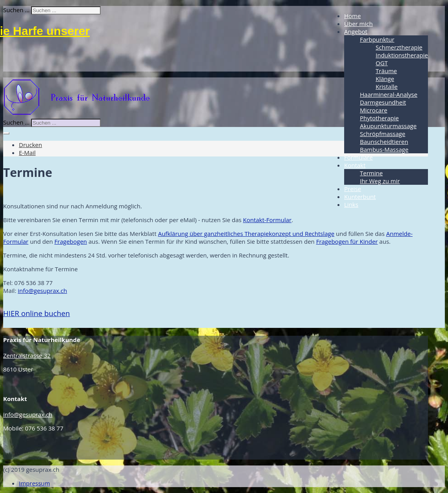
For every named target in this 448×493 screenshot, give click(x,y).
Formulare (359, 157)
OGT (382, 63)
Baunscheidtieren (384, 142)
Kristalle (387, 86)
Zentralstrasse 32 (27, 355)
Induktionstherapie (402, 55)
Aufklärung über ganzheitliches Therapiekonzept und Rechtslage (246, 234)
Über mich (359, 24)
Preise (353, 189)
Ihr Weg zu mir (380, 181)
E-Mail (27, 153)
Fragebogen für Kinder (347, 241)
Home (352, 16)
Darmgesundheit (383, 102)
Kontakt (355, 165)
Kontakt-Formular (267, 220)
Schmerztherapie (399, 47)
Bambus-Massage (384, 149)
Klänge (385, 79)
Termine (371, 173)
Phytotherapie (379, 118)
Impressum (34, 483)
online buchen (37, 313)
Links (351, 204)
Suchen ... (16, 10)
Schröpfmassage (383, 134)
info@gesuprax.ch (42, 291)
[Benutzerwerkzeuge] (6, 133)
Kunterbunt (360, 197)
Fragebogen (71, 241)
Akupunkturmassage (388, 126)
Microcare (374, 110)
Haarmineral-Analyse (389, 94)
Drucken (30, 145)
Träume (386, 71)
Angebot (356, 31)
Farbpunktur (377, 39)
